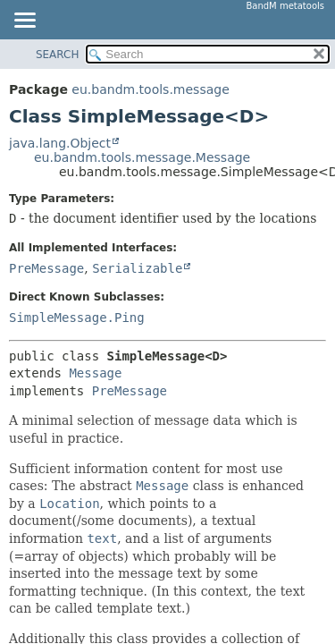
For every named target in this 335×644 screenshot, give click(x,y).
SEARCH (58, 55)
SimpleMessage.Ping (77, 318)
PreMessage (46, 268)
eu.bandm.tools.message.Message (142, 157)
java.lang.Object (60, 143)
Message (95, 373)
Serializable (137, 268)
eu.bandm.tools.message (150, 89)
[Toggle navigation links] (24, 21)
